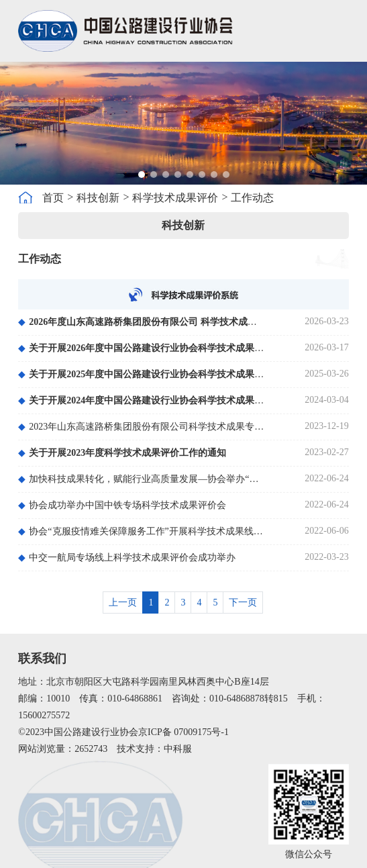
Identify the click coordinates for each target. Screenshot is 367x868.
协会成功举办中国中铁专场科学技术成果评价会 (122, 505)
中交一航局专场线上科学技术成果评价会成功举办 (127, 558)
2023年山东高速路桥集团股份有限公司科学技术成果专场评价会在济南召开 (142, 427)
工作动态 (252, 198)
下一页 (243, 602)
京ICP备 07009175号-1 (183, 732)
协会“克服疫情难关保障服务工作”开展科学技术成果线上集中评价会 (142, 531)
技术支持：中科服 (154, 749)
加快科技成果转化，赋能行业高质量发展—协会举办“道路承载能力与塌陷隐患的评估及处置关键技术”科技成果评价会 (142, 479)
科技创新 (98, 198)
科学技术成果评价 (175, 198)
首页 (53, 198)
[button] (142, 175)
